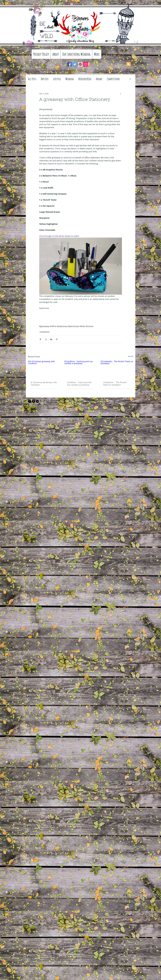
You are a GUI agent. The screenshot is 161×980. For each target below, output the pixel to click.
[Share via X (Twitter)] (46, 339)
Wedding (70, 79)
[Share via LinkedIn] (51, 339)
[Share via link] (57, 339)
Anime (99, 79)
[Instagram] (86, 64)
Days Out (45, 79)
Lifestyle (57, 79)
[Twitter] (75, 64)
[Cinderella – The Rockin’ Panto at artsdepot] (117, 369)
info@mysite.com (84, 402)
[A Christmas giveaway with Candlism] (44, 369)
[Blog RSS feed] (129, 64)
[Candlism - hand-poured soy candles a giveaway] (80, 370)
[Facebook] (69, 64)
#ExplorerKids (85, 79)
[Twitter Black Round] (37, 401)
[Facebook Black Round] (33, 401)
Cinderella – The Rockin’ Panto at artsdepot (115, 384)
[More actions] (121, 94)
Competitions (113, 79)
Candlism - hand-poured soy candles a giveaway (79, 384)
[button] (130, 79)
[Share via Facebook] (40, 339)
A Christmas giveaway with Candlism (44, 384)
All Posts (32, 79)
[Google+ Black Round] (30, 401)
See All (131, 356)
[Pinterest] (80, 64)
